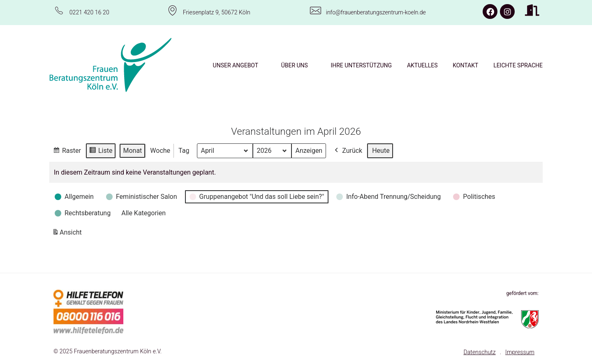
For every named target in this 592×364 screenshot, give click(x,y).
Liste (101, 151)
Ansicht (68, 234)
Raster (67, 151)
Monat (132, 150)
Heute (381, 150)
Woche (160, 150)
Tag (184, 150)
